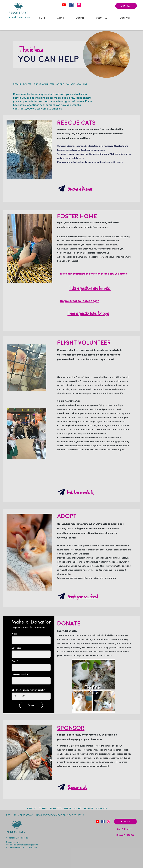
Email (14, 661)
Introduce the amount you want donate (28, 690)
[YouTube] (64, 5)
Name (14, 634)
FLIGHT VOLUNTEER (44, 84)
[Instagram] (79, 5)
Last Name (16, 648)
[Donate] (31, 705)
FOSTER (28, 84)
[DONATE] (126, 6)
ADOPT (60, 84)
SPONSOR (82, 84)
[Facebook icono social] (71, 5)
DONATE (70, 84)
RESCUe (17, 84)
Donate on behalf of (20, 675)
